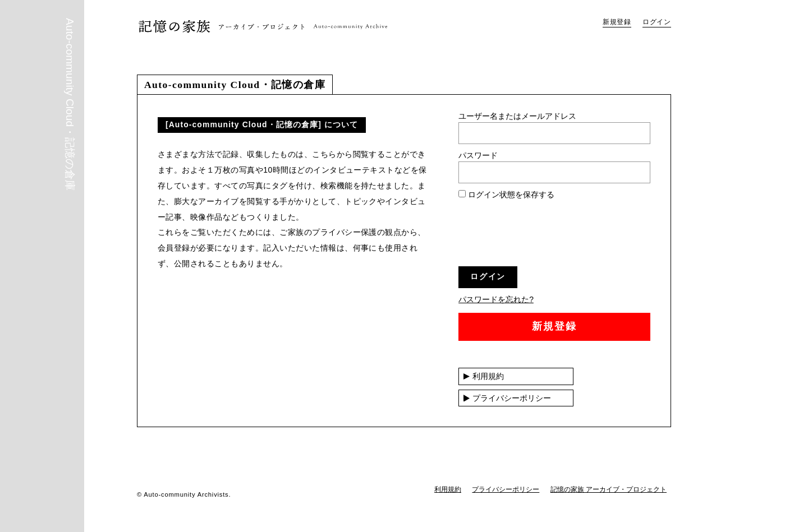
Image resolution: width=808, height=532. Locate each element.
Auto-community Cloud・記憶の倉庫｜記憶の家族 (263, 26)
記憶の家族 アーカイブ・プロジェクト (609, 489)
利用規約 (488, 376)
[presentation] (544, 236)
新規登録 (617, 22)
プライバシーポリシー (512, 398)
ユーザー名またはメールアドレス (517, 116)
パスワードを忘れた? (496, 299)
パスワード (478, 155)
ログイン (657, 22)
